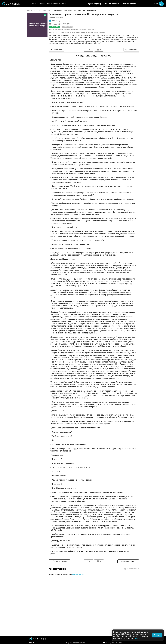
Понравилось (11, 25)
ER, (85, 32)
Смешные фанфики (76, 30)
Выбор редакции (12, 38)
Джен (103, 30)
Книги (43, 10)
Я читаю (9, 17)
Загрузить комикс (129, 4)
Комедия (116, 32)
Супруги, (77, 32)
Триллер (9, 114)
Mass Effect (74, 18)
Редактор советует (13, 67)
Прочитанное (11, 21)
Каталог (45, 643)
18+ (7, 80)
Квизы (8, 64)
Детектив (96, 30)
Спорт (8, 125)
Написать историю (112, 4)
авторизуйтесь (92, 574)
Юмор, (71, 32)
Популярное (10, 53)
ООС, (82, 32)
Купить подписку (95, 4)
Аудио (8, 42)
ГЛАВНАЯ (9, 11)
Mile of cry (60, 10)
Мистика (9, 99)
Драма (8, 102)
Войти (156, 4)
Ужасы (8, 91)
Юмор (108, 30)
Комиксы (9, 50)
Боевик (8, 128)
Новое (8, 57)
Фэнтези (9, 95)
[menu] (14, 71)
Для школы (10, 74)
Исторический (11, 132)
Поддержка (9, 640)
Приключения (11, 121)
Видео (8, 46)
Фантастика (10, 106)
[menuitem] (14, 11)
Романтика (10, 88)
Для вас (9, 35)
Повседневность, (93, 32)
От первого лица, (106, 32)
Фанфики (88, 30)
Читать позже (11, 28)
